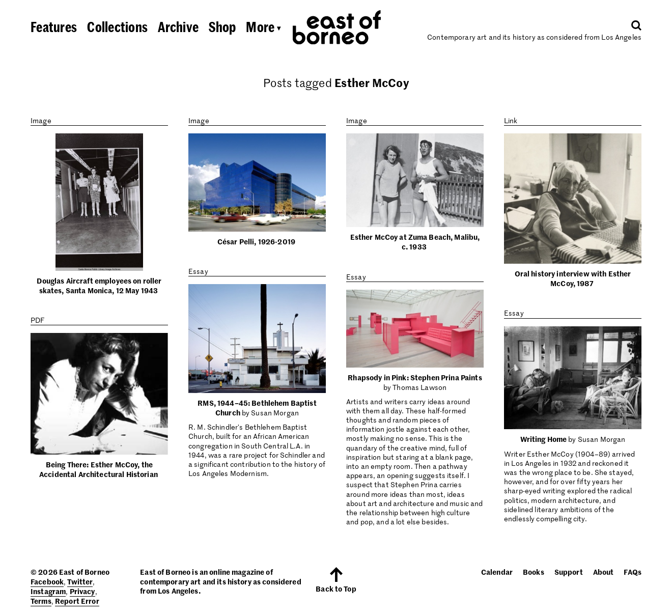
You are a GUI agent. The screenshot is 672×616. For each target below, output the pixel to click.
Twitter (80, 581)
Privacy (82, 591)
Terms (41, 601)
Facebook (47, 581)
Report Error (77, 601)
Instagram (48, 591)
